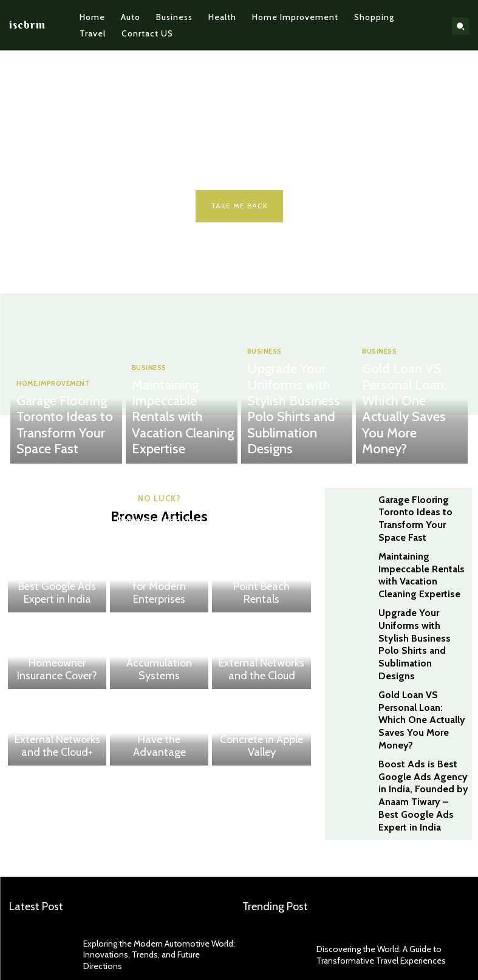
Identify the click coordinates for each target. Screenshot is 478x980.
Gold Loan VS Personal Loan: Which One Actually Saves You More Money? (409, 442)
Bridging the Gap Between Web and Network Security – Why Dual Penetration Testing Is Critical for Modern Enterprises (159, 575)
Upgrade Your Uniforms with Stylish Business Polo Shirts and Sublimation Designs (294, 436)
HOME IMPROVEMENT (51, 417)
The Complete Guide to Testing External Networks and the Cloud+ (57, 739)
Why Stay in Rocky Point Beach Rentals (261, 596)
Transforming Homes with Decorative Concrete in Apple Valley (261, 744)
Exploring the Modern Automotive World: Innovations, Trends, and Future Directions (152, 879)
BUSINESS (149, 417)
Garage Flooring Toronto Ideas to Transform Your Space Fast (61, 442)
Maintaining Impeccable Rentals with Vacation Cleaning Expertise (176, 442)
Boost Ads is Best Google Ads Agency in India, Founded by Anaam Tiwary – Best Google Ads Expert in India (57, 575)
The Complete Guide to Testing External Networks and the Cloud (261, 668)
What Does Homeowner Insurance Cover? (57, 672)
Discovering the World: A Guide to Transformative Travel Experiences (374, 879)
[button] (460, 26)
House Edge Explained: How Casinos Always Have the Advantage (159, 744)
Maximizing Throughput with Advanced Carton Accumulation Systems (159, 668)
